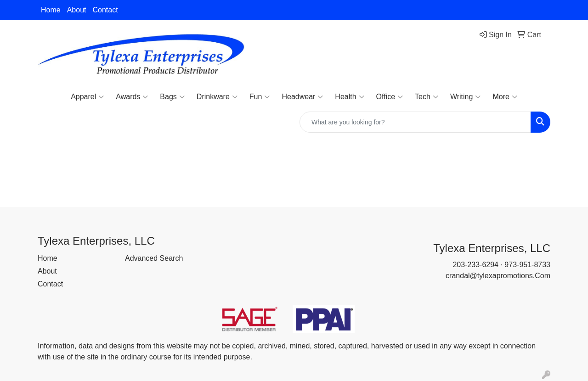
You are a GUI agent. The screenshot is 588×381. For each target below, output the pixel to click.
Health (349, 97)
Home (51, 10)
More (505, 97)
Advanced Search (154, 258)
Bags (172, 97)
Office (390, 97)
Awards (132, 97)
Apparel (87, 97)
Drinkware (217, 97)
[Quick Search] (415, 122)
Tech (427, 97)
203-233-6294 (475, 265)
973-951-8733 (527, 265)
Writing (466, 97)
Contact (105, 10)
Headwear (302, 97)
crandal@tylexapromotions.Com (498, 276)
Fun (260, 97)
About (77, 10)
